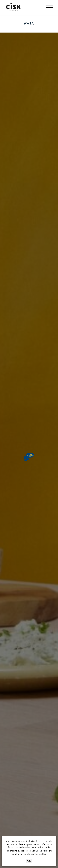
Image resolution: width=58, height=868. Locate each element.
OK (29, 861)
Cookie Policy (42, 851)
